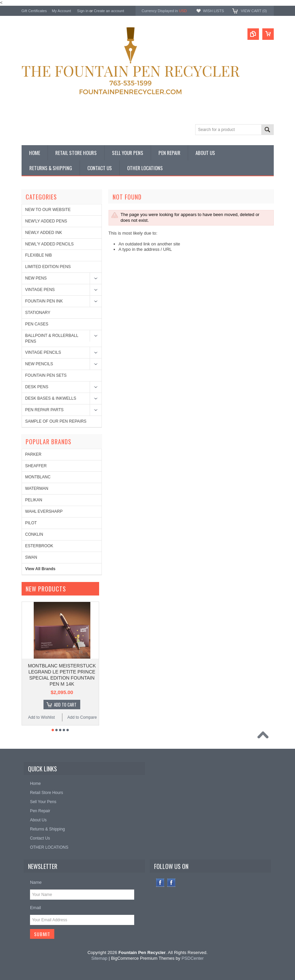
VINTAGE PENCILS (43, 352)
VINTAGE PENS (40, 290)
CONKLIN (34, 534)
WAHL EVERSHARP (44, 511)
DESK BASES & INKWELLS (51, 398)
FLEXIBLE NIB (39, 255)
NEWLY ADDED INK (44, 233)
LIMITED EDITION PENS (48, 267)
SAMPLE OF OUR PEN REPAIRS (56, 421)
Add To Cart (65, 705)
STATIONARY (38, 313)
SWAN (31, 557)
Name (36, 882)
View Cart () (254, 11)
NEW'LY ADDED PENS (46, 221)
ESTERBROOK (39, 546)
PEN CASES (37, 324)
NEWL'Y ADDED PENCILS (50, 244)
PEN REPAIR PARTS (45, 410)
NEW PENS (36, 278)
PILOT (31, 523)
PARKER (33, 454)
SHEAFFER (36, 466)
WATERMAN (37, 488)
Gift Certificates (34, 11)
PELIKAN (34, 500)
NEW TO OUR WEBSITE (48, 210)
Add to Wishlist (41, 717)
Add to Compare (82, 717)
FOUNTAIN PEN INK (44, 301)
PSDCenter (193, 958)
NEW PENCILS (39, 364)
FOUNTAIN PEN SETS (46, 375)
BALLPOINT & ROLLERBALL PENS (52, 338)
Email (36, 908)
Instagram (171, 883)
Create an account (109, 11)
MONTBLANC (38, 477)
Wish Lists (213, 11)
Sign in (83, 11)
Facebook (160, 883)
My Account (62, 11)
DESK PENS (37, 387)
